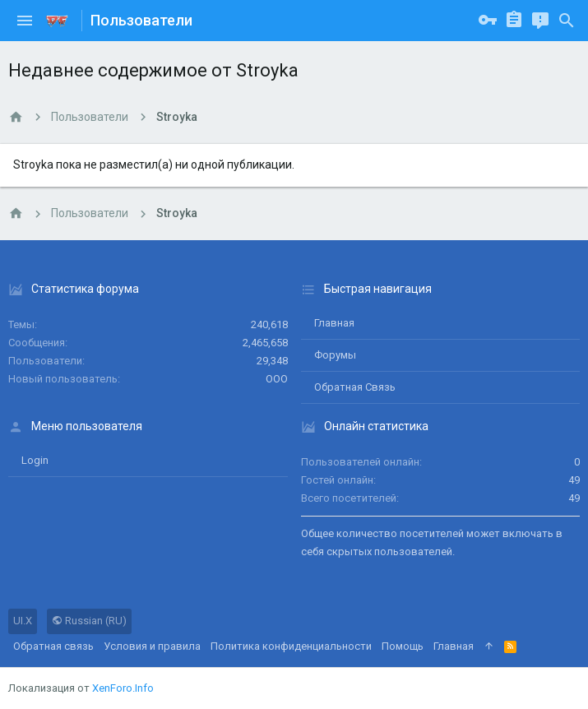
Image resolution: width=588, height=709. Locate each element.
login (35, 460)
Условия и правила (152, 646)
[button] (25, 21)
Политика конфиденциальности (291, 646)
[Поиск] (567, 21)
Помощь (403, 646)
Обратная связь (355, 387)
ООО (277, 379)
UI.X (23, 621)
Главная (334, 323)
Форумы (335, 355)
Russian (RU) (89, 621)
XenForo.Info (123, 688)
